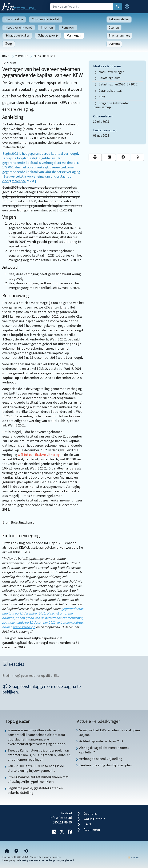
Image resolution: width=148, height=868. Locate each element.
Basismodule (14, 19)
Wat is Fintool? (94, 819)
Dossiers (114, 28)
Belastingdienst (110, 78)
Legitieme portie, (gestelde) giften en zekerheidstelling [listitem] (35, 790)
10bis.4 (8, 339)
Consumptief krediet (46, 19)
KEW (102, 97)
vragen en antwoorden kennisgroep (111, 105)
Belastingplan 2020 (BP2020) (119, 84)
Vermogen (74, 35)
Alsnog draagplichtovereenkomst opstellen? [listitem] (104, 750)
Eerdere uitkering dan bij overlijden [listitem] (105, 765)
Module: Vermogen (112, 72)
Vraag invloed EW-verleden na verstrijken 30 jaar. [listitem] (109, 732)
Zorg (9, 44)
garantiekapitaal (110, 91)
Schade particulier (17, 35)
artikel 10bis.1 (70, 563)
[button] (127, 7)
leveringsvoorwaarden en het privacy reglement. (47, 860)
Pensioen (68, 27)
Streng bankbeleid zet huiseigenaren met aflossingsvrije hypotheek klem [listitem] (38, 779)
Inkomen (47, 27)
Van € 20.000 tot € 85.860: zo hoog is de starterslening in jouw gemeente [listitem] (36, 768)
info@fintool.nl (61, 818)
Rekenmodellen (119, 19)
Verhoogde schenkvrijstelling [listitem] (101, 759)
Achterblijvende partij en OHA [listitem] (101, 741)
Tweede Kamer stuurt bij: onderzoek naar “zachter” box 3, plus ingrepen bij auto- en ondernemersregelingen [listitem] (39, 755)
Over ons (114, 44)
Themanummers (119, 36)
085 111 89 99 (62, 822)
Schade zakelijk (48, 35)
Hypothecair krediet (19, 27)
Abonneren (92, 830)
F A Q (87, 824)
